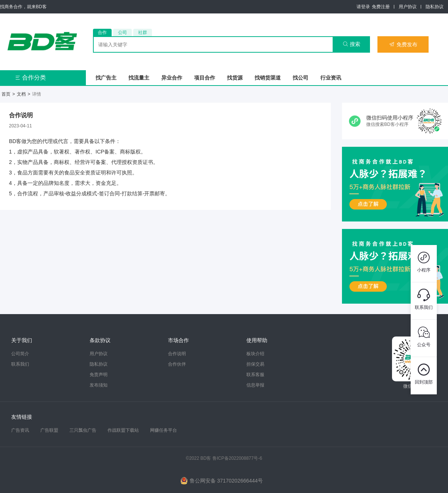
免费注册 (381, 7)
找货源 (235, 78)
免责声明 (99, 375)
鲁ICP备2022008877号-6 (237, 458)
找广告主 (106, 78)
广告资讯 (20, 430)
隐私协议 (435, 7)
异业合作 (172, 78)
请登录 (363, 7)
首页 (6, 94)
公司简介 (20, 354)
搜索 (351, 44)
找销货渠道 (268, 78)
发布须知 (99, 385)
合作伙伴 (177, 364)
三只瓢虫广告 (83, 430)
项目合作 (205, 78)
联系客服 (255, 375)
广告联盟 (49, 430)
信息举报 (255, 385)
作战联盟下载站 (123, 430)
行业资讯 (331, 78)
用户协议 (408, 7)
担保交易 (255, 364)
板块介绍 (255, 354)
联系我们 (20, 364)
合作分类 (30, 77)
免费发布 (403, 44)
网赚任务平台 (164, 430)
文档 (21, 94)
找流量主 (139, 78)
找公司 (301, 78)
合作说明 (177, 354)
